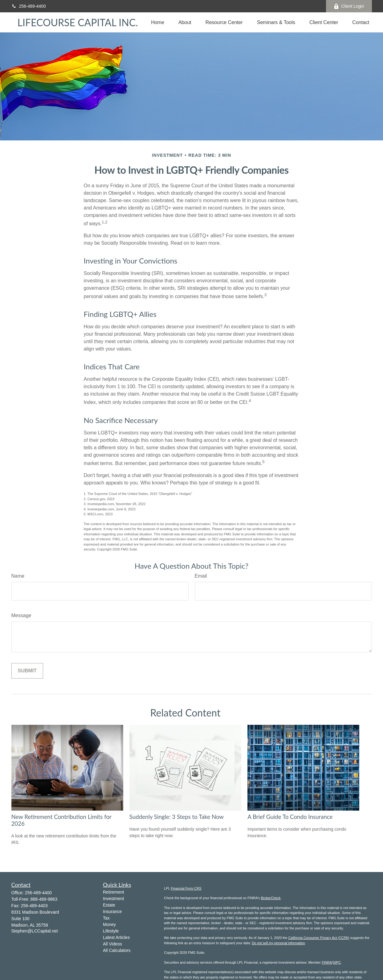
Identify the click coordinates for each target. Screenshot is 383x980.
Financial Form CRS (186, 888)
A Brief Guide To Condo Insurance (290, 817)
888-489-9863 (44, 899)
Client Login (349, 6)
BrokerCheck (271, 898)
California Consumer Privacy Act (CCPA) (319, 938)
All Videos (112, 944)
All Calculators (117, 950)
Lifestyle (111, 931)
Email (201, 576)
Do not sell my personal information (278, 943)
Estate (109, 905)
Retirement (113, 892)
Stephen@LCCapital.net (35, 931)
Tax (106, 918)
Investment (113, 899)
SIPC (337, 962)
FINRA (327, 962)
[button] (158, 22)
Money (109, 924)
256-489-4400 (29, 6)
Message (21, 615)
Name (18, 576)
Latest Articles (116, 937)
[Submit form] (27, 671)
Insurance (112, 911)
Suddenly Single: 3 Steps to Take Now (177, 817)
